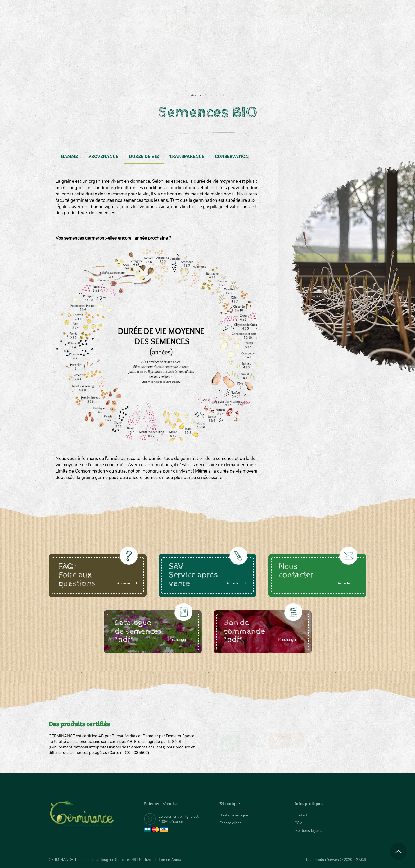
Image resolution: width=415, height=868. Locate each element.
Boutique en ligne (319, 69)
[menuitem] (342, 10)
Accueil (196, 95)
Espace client (230, 823)
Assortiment (247, 69)
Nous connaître (140, 69)
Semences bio (92, 69)
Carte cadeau (191, 69)
